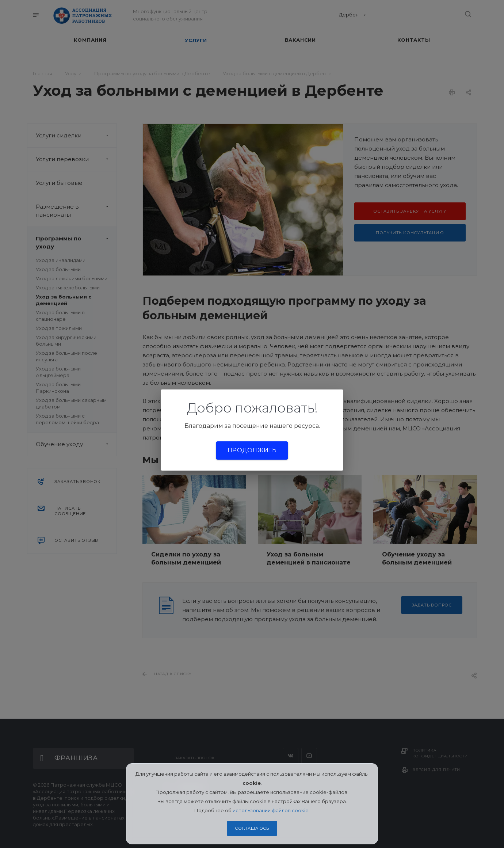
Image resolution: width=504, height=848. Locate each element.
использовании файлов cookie (271, 810)
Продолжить (252, 450)
